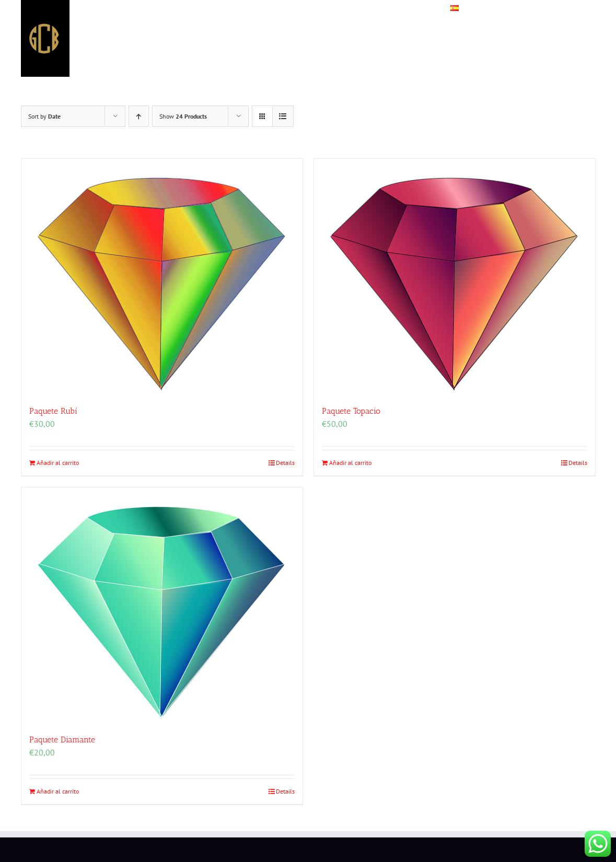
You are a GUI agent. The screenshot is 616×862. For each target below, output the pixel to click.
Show (183, 116)
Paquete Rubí (53, 411)
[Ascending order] (139, 116)
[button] (572, 10)
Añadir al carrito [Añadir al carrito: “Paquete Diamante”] (58, 791)
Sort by (44, 116)
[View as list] (283, 116)
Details (285, 463)
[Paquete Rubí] (162, 277)
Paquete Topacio (351, 411)
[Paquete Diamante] (162, 605)
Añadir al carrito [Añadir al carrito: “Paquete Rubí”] (58, 463)
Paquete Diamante (62, 739)
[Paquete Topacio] (455, 277)
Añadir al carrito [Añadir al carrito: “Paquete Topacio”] (350, 463)
